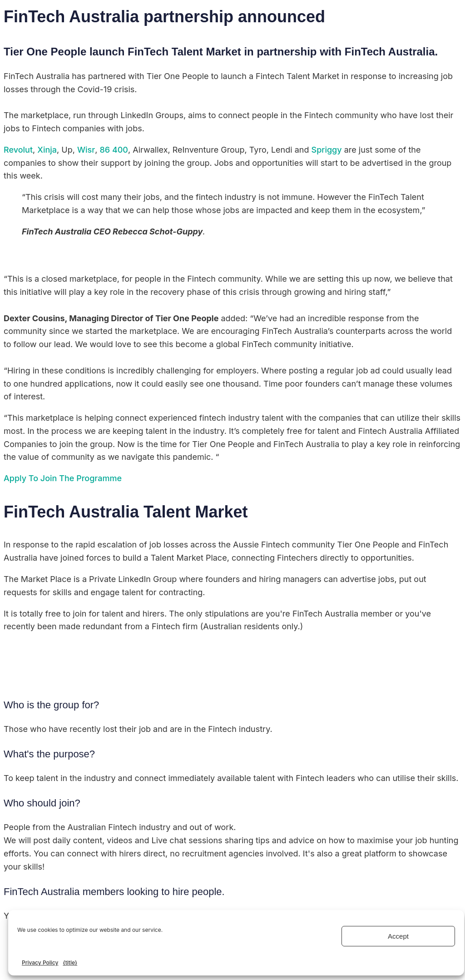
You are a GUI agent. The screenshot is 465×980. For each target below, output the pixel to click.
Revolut (18, 150)
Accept (398, 936)
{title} (70, 963)
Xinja (47, 150)
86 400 (114, 150)
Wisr (86, 150)
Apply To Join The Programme (63, 478)
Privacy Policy (40, 963)
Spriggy (327, 150)
